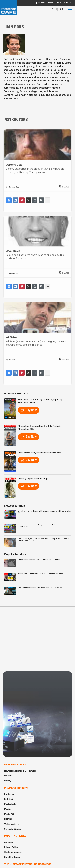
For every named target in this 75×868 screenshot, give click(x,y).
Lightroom (9, 799)
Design (8, 809)
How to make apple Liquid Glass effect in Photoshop (40, 587)
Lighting (8, 819)
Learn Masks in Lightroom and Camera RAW (40, 452)
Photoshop (9, 794)
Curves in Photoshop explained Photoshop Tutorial (39, 560)
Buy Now (29, 410)
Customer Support (44, 3)
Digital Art (9, 814)
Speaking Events (12, 857)
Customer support (13, 852)
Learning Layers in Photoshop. (33, 479)
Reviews (8, 776)
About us (8, 842)
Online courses (11, 824)
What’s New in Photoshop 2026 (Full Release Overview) (41, 574)
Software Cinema (13, 829)
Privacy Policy (11, 847)
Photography (10, 804)
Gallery (8, 781)
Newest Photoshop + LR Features (20, 771)
